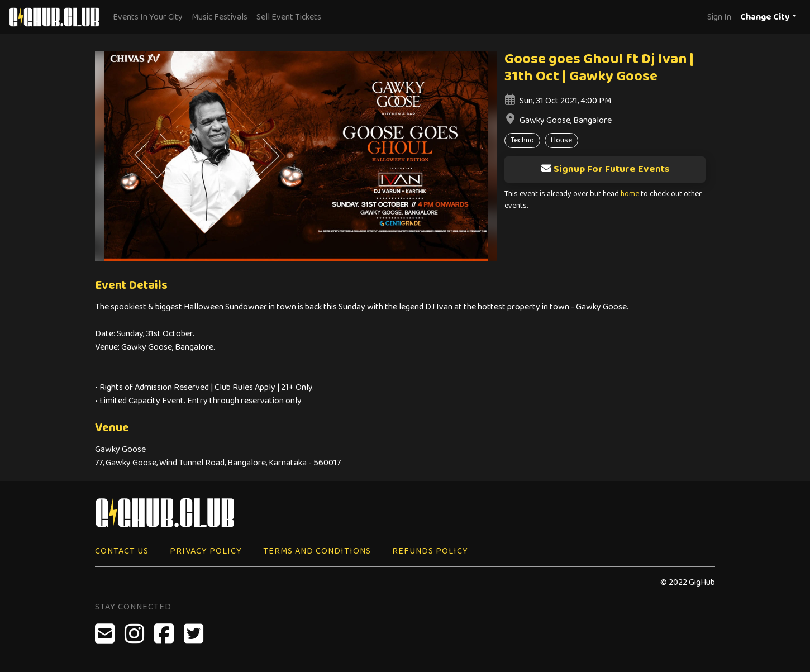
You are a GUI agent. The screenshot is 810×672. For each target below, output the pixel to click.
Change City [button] (765, 17)
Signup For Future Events (605, 169)
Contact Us (122, 551)
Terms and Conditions (317, 551)
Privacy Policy (206, 551)
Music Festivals (220, 17)
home (630, 194)
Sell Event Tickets (289, 17)
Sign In (719, 17)
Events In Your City (148, 17)
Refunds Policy (430, 551)
